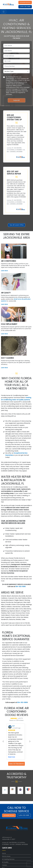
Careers (5, 865)
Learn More (4, 271)
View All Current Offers (17, 225)
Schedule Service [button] (25, 2)
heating (28, 398)
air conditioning (6, 400)
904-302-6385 (25, 7)
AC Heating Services (8, 859)
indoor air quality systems (21, 400)
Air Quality (5, 862)
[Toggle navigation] (4, 12)
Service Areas (6, 856)
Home (4, 853)
